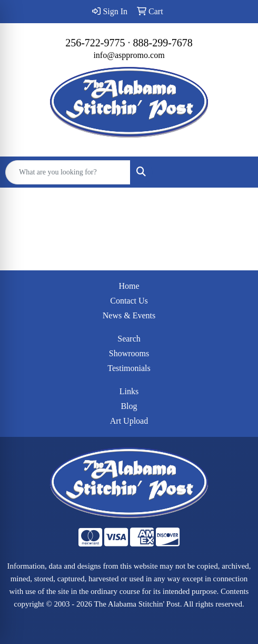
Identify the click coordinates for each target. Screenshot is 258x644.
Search (129, 339)
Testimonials (129, 368)
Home (129, 286)
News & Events (129, 315)
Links (129, 391)
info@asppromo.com (129, 55)
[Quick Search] (68, 172)
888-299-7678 (163, 43)
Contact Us (129, 301)
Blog (129, 406)
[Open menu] (237, 172)
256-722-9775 (95, 43)
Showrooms (129, 353)
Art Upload (129, 421)
